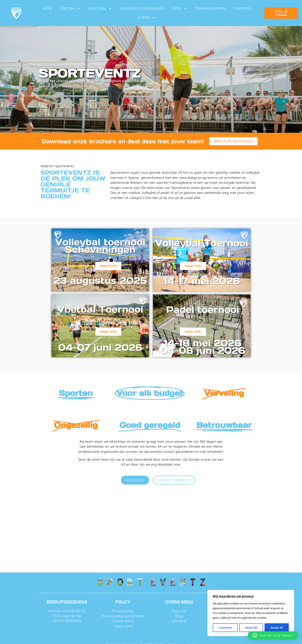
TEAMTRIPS (242, 8)
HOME (47, 8)
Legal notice (123, 626)
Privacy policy (123, 611)
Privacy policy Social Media (123, 616)
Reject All (251, 628)
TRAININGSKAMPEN (210, 8)
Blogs (179, 616)
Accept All (277, 628)
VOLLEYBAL (100, 9)
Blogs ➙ (227, 530)
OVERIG (147, 18)
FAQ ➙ (151, 530)
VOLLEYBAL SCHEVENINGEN (142, 8)
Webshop (179, 621)
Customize (225, 628)
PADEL (179, 9)
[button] (273, 635)
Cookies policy (123, 621)
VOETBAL (70, 9)
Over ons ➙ (75, 530)
